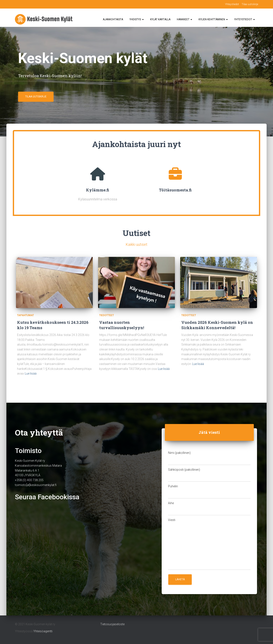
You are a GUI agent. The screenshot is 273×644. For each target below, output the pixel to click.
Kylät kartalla (160, 19)
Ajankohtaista (113, 19)
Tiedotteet (107, 315)
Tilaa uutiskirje (250, 4)
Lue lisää (31, 373)
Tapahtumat (25, 315)
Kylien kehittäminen (213, 19)
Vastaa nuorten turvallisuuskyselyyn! (122, 325)
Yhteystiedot (232, 4)
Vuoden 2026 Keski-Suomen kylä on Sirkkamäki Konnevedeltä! (217, 325)
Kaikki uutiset (136, 244)
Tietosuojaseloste (112, 624)
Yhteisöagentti (43, 631)
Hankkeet (184, 19)
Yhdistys (137, 19)
